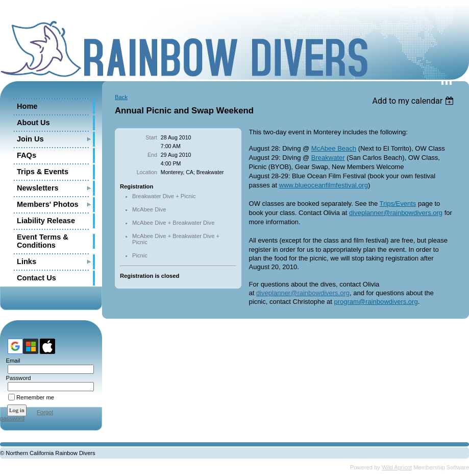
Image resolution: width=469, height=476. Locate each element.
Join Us (30, 139)
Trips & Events (43, 172)
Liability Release (46, 221)
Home (27, 106)
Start (151, 137)
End (152, 155)
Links (27, 261)
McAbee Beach (334, 148)
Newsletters (38, 188)
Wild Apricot (397, 467)
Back (121, 97)
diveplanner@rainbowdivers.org (396, 213)
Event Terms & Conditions (43, 241)
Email (11, 361)
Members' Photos (48, 204)
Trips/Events (398, 204)
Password (17, 378)
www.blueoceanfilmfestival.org (324, 185)
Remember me (35, 397)
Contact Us (36, 278)
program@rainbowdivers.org (376, 302)
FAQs (27, 155)
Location (147, 172)
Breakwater (328, 158)
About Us (33, 123)
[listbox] (414, 101)
